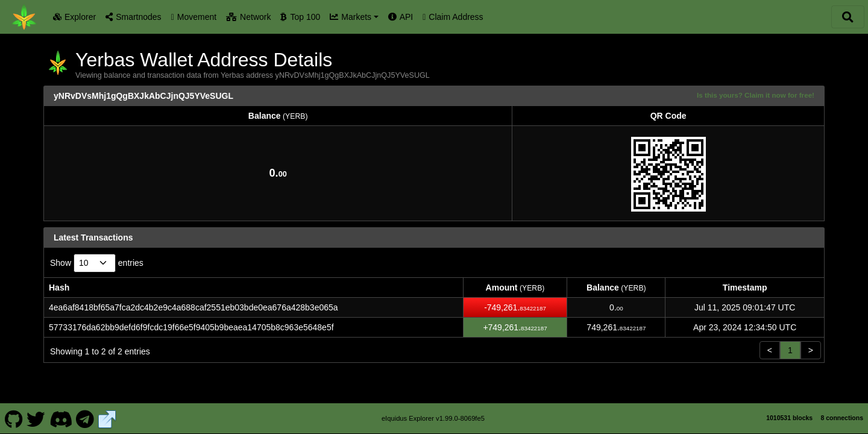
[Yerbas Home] (24, 17)
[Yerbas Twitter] (36, 418)
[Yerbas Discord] (61, 418)
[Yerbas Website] (107, 418)
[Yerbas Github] (14, 418)
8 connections (842, 418)
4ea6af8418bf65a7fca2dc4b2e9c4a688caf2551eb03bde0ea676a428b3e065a (193, 307)
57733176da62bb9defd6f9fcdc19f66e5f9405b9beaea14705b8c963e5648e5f (191, 327)
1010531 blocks (789, 418)
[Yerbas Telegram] (85, 418)
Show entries (97, 263)
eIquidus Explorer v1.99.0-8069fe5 (433, 418)
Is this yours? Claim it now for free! (756, 95)
